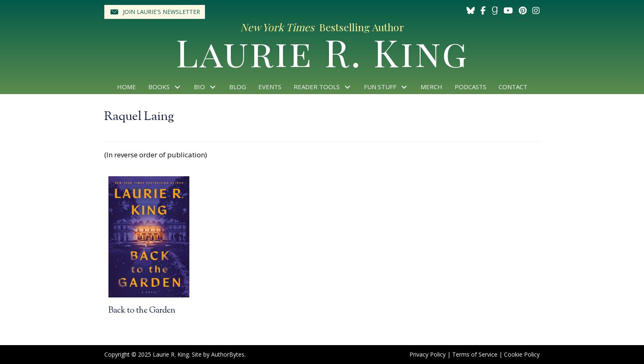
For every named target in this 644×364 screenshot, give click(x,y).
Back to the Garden (142, 311)
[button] (155, 12)
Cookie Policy (522, 354)
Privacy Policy (428, 354)
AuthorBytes (228, 354)
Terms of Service (475, 354)
